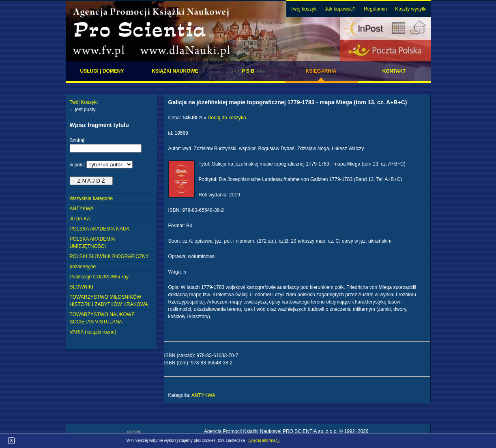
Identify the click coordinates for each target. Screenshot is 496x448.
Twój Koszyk (83, 102)
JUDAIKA (80, 219)
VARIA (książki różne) (93, 332)
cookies (134, 432)
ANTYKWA (82, 209)
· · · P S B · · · (248, 71)
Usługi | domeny (102, 71)
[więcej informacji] (265, 440)
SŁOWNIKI (82, 287)
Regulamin (375, 9)
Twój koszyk (304, 9)
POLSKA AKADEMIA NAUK (100, 229)
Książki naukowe (175, 71)
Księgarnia (321, 71)
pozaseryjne (83, 267)
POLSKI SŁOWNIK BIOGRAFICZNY (109, 256)
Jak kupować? (340, 9)
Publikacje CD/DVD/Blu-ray (99, 277)
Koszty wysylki (411, 9)
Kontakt (394, 71)
